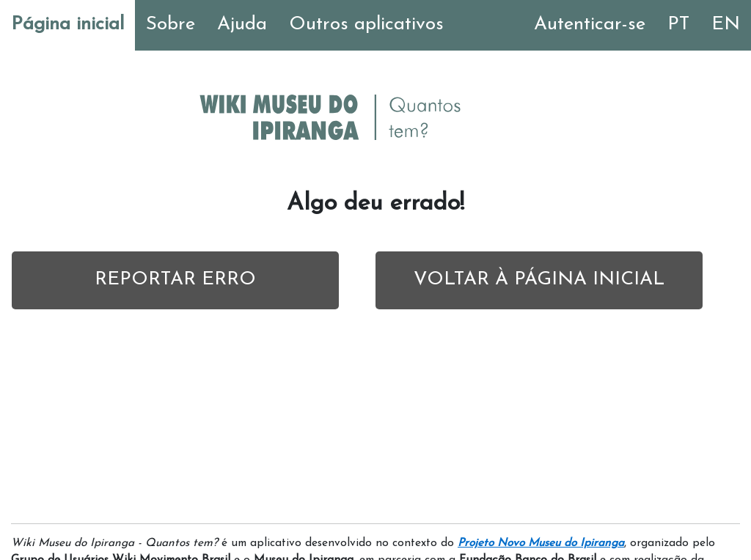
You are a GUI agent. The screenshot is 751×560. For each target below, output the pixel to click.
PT (678, 25)
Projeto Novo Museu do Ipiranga (541, 543)
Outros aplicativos (366, 25)
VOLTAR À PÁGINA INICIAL (539, 280)
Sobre (171, 25)
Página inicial (67, 25)
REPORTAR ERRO (175, 280)
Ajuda (242, 25)
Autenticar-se (590, 25)
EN (726, 25)
